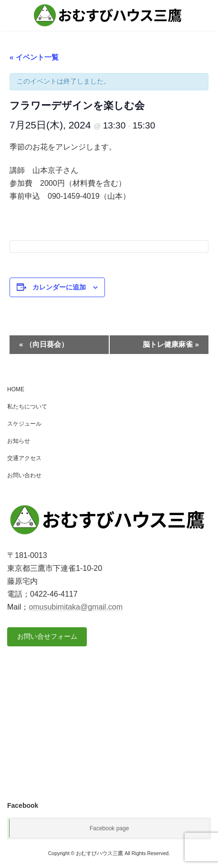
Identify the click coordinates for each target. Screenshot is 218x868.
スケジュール (24, 424)
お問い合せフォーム (47, 636)
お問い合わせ (24, 475)
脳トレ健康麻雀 (171, 344)
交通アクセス (24, 458)
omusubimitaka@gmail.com (76, 607)
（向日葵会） (44, 344)
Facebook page (109, 828)
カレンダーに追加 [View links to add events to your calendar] (59, 287)
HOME (16, 389)
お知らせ (19, 441)
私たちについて (27, 407)
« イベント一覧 (34, 57)
